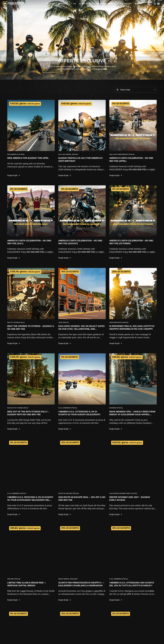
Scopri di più (13, 176)
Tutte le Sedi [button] (125, 90)
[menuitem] (51, 4)
